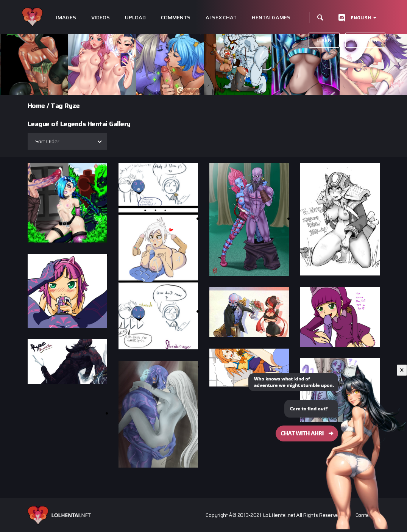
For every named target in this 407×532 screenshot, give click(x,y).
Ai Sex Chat (221, 18)
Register (365, 40)
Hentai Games (271, 18)
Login (324, 40)
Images (66, 18)
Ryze (72, 106)
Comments (176, 18)
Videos (101, 18)
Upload (135, 18)
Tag (57, 106)
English (361, 18)
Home (36, 106)
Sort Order (47, 141)
